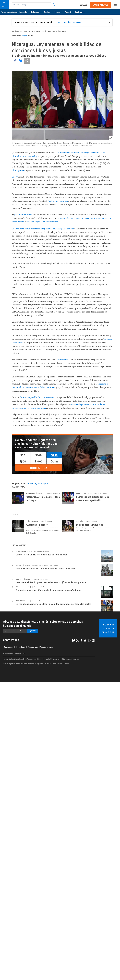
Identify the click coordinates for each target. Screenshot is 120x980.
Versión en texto (47, 647)
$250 (54, 455)
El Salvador (37, 12)
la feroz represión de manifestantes (37, 397)
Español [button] (84, 5)
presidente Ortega (23, 215)
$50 (23, 455)
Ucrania (59, 12)
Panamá (69, 12)
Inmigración (81, 12)
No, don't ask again (73, 22)
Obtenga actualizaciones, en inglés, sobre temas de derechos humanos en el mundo (43, 623)
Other (54, 461)
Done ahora (100, 5)
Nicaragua (43, 483)
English (25, 36)
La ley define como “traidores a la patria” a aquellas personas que (43, 229)
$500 (23, 461)
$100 (38, 455)
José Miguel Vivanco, (58, 201)
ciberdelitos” (64, 360)
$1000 (38, 461)
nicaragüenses (19, 170)
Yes (59, 22)
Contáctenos (9, 647)
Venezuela (24, 12)
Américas (32, 483)
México (48, 12)
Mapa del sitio (33, 647)
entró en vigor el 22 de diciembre (42, 222)
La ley (15, 177)
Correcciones (21, 647)
